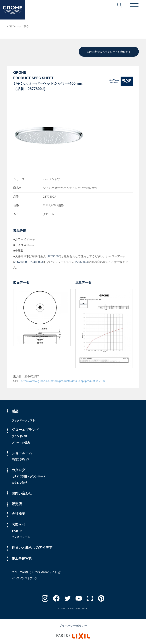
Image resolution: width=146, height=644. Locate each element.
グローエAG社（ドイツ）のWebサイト (34, 573)
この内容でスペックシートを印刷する (109, 52)
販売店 (17, 504)
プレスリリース (21, 537)
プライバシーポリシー (73, 626)
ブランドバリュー (22, 437)
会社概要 (18, 514)
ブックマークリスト (23, 421)
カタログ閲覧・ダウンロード (29, 477)
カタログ (18, 470)
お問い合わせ (22, 494)
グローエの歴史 (21, 443)
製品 (15, 412)
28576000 (20, 262)
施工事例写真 (22, 559)
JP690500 (54, 257)
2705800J (82, 262)
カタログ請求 (19, 483)
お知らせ (18, 525)
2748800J (37, 262)
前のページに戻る (19, 27)
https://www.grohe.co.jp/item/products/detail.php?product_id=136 (63, 381)
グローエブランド (25, 430)
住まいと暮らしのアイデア (32, 548)
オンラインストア (22, 579)
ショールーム (22, 454)
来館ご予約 (18, 460)
